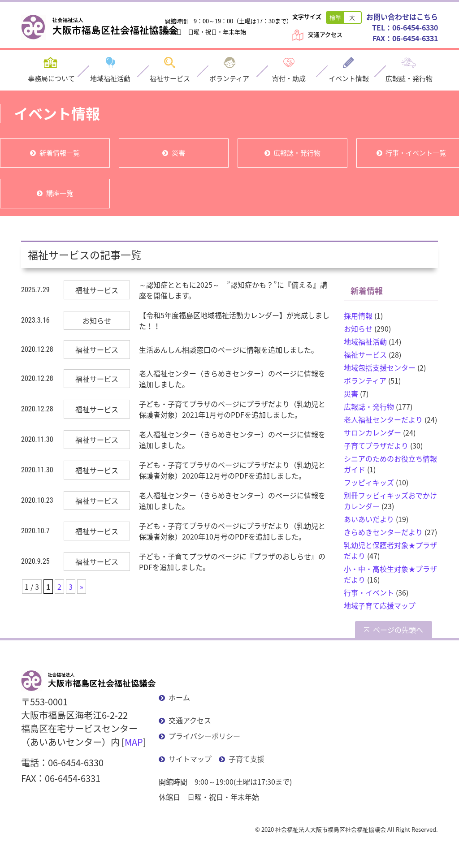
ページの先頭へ (398, 630)
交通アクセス (325, 34)
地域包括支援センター (380, 367)
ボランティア (365, 380)
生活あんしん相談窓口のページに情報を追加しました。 (229, 350)
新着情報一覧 (60, 153)
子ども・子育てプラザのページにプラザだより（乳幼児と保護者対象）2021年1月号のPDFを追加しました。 (232, 409)
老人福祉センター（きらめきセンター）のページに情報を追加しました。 (232, 379)
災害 (178, 153)
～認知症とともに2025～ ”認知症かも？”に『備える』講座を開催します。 (233, 290)
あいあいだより (369, 519)
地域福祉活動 (365, 341)
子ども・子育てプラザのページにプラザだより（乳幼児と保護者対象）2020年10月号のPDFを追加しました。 (232, 531)
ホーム (179, 697)
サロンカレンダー (372, 432)
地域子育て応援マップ (380, 605)
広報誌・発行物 (297, 153)
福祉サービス (365, 354)
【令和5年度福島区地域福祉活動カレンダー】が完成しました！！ (234, 320)
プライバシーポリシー (204, 736)
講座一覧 (60, 193)
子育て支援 (247, 759)
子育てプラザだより (376, 445)
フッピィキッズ (369, 482)
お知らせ (358, 328)
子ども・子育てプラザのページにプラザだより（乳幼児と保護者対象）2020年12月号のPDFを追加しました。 (232, 470)
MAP (134, 742)
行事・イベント (369, 592)
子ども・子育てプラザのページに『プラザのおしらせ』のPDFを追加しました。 (232, 561)
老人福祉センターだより (383, 419)
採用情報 (358, 315)
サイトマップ (190, 759)
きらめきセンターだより (383, 532)
